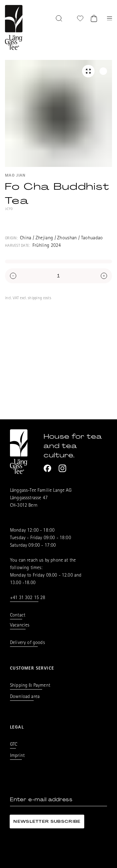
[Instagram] (62, 468)
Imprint (17, 756)
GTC (14, 745)
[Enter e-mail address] (58, 800)
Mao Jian (15, 176)
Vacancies (20, 626)
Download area (25, 697)
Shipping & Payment (30, 686)
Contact (18, 616)
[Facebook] (47, 468)
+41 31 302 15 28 (28, 598)
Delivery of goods (27, 643)
